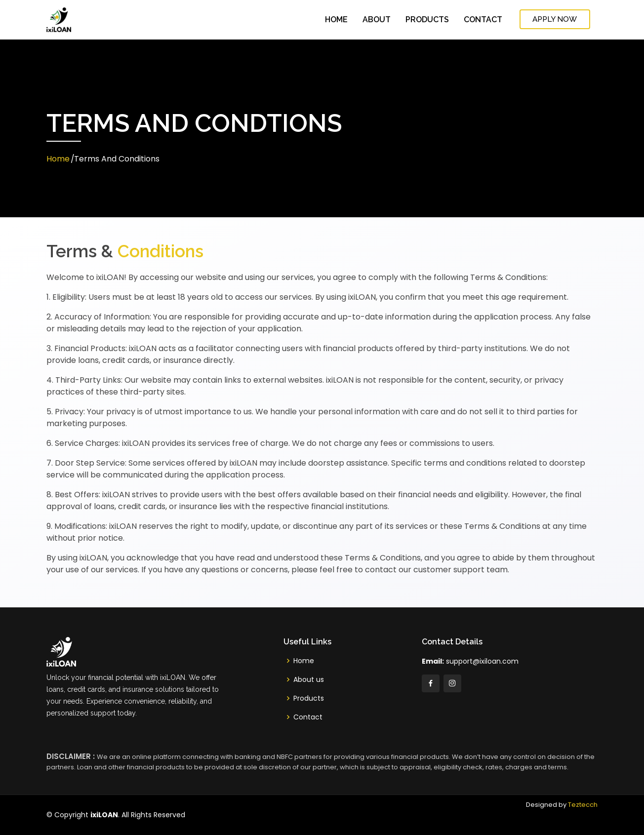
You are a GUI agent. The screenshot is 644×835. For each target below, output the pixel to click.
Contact (483, 20)
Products (427, 20)
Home (336, 20)
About (377, 20)
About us (309, 679)
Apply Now (557, 19)
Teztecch (583, 805)
